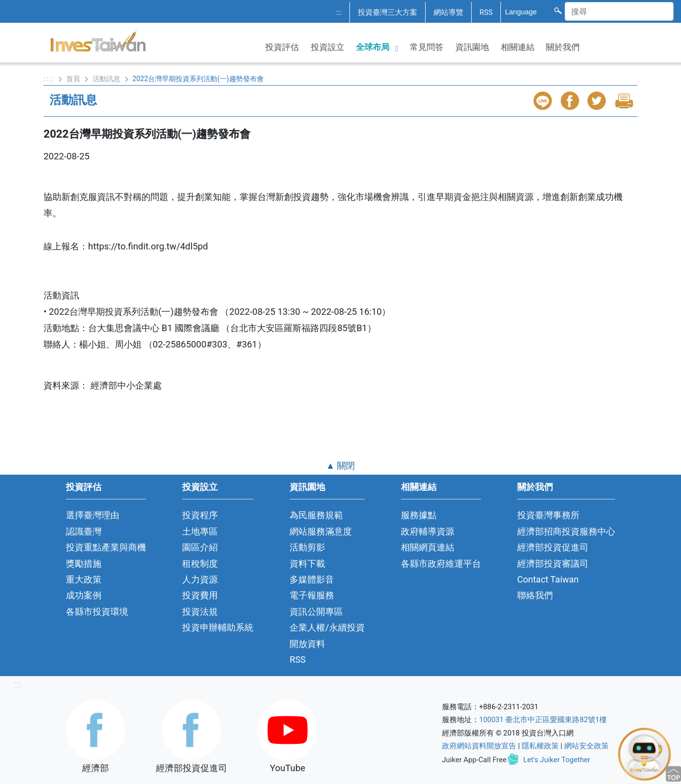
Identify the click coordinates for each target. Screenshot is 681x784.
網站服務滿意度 (321, 531)
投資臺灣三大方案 (388, 12)
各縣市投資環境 (97, 612)
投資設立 (328, 47)
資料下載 (307, 563)
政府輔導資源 (428, 531)
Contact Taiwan (548, 579)
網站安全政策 (586, 746)
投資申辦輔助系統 (218, 627)
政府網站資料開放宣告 (479, 746)
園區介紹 (200, 547)
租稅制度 (200, 563)
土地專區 (200, 531)
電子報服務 (312, 595)
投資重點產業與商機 (106, 547)
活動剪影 (307, 547)
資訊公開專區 (316, 612)
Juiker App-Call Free (474, 760)
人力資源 (200, 579)
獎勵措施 (84, 563)
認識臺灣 (84, 531)
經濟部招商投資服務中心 (566, 531)
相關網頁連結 (428, 547)
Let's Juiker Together (557, 760)
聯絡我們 (535, 595)
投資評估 (282, 47)
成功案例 (84, 595)
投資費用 (200, 595)
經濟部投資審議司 (553, 563)
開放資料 (307, 644)
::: (339, 12)
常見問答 (427, 47)
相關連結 (518, 47)
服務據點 (419, 515)
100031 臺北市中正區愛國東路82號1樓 (543, 720)
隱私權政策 (540, 746)
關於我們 (563, 47)
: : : (49, 79)
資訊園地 (472, 47)
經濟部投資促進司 (553, 547)
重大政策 (84, 579)
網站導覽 (448, 12)
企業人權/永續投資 (327, 627)
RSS (486, 12)
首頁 (73, 79)
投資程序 (200, 515)
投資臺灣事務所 (548, 515)
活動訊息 (106, 79)
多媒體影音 (312, 579)
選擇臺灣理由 (93, 515)
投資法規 (200, 612)
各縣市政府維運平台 (441, 563)
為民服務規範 (316, 515)
